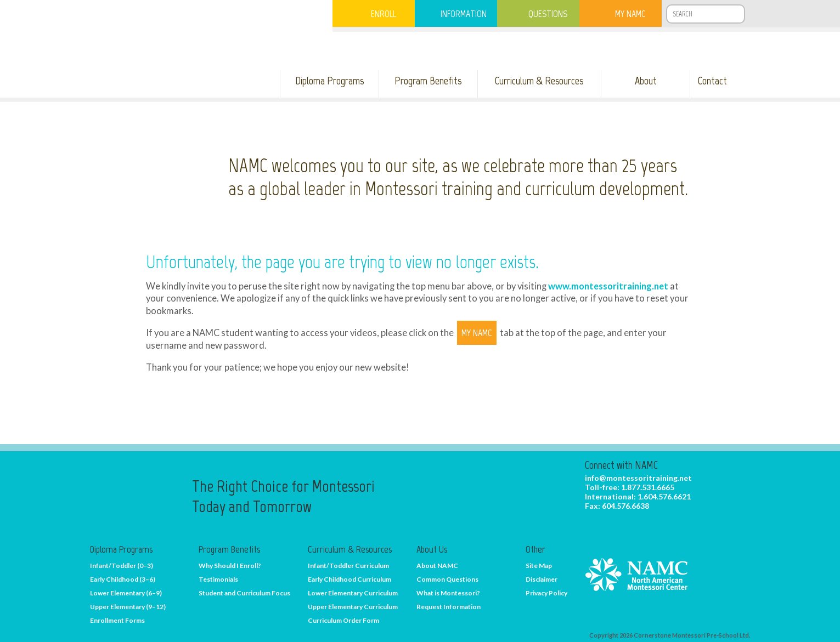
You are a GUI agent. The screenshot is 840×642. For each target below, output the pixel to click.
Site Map (539, 566)
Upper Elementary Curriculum (353, 607)
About (646, 81)
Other (535, 549)
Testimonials (218, 579)
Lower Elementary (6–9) (126, 593)
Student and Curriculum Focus (244, 593)
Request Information (449, 607)
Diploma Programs (329, 81)
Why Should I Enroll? (230, 566)
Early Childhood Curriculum (349, 579)
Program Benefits (428, 81)
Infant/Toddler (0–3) (122, 566)
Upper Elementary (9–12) (128, 607)
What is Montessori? (448, 593)
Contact (712, 81)
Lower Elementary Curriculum (353, 593)
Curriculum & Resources (539, 81)
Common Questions (447, 579)
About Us (432, 549)
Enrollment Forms (117, 620)
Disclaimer (542, 579)
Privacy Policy (546, 593)
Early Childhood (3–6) (123, 579)
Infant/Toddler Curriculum (348, 566)
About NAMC (437, 566)
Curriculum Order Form (343, 620)
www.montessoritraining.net (608, 286)
